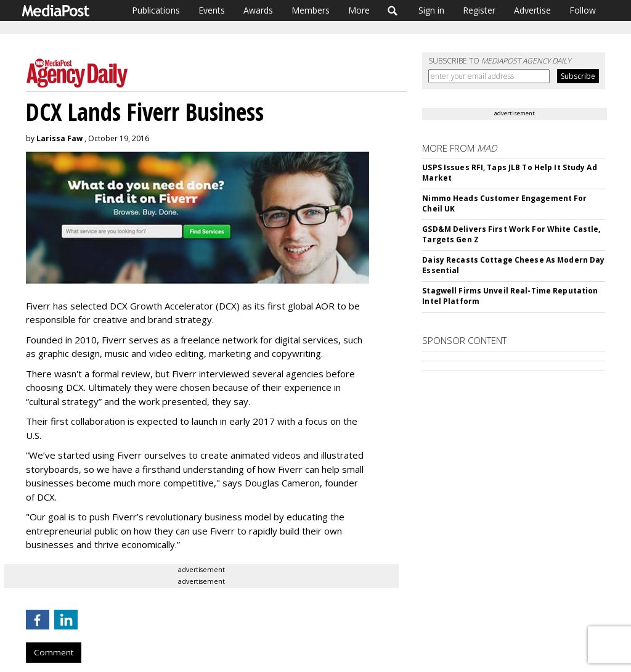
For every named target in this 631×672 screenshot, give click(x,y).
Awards (258, 10)
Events (212, 10)
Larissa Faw (59, 138)
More (359, 10)
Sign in (431, 10)
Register (479, 10)
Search (393, 10)
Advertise (532, 10)
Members (311, 10)
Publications (156, 10)
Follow (583, 10)
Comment (54, 652)
